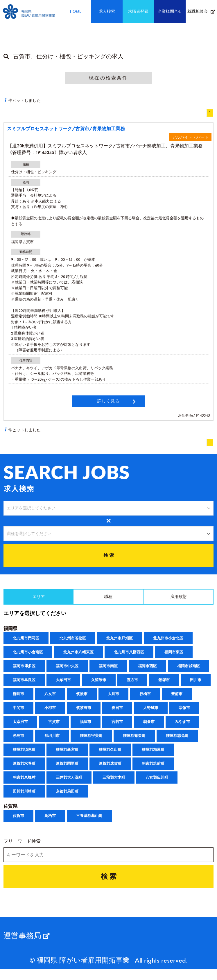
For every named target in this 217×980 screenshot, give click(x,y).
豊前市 (177, 699)
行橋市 (145, 699)
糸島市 (18, 741)
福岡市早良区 (24, 685)
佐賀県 (10, 811)
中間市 (18, 713)
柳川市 (18, 699)
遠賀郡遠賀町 (110, 769)
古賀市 (54, 727)
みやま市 (182, 727)
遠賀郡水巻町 (24, 769)
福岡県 (10, 634)
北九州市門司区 (26, 643)
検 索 (109, 558)
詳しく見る (109, 401)
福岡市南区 (108, 671)
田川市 (196, 685)
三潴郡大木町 (114, 783)
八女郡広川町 (157, 783)
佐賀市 (18, 821)
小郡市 (50, 713)
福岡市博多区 (24, 671)
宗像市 (184, 713)
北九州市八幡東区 (78, 657)
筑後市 (82, 699)
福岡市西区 (147, 671)
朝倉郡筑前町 (153, 769)
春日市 (117, 713)
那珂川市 (52, 741)
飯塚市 (164, 685)
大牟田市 (63, 685)
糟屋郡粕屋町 (153, 755)
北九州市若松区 (73, 643)
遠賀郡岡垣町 (67, 769)
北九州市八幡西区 (129, 657)
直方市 (132, 685)
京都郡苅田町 (67, 797)
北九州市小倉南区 (28, 657)
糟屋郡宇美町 (91, 741)
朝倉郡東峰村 (24, 783)
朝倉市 (149, 727)
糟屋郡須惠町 (24, 755)
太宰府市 (20, 727)
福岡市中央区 (67, 671)
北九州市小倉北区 (168, 643)
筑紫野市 (84, 713)
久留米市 (99, 685)
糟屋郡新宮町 (67, 755)
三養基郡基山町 (89, 821)
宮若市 (117, 727)
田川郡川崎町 (24, 797)
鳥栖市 (50, 821)
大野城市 (151, 713)
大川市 (113, 699)
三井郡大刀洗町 (69, 783)
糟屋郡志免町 (177, 741)
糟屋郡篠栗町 (134, 741)
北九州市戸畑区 (120, 643)
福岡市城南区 (189, 671)
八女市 (50, 699)
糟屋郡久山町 (110, 755)
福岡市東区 (174, 657)
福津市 (86, 727)
